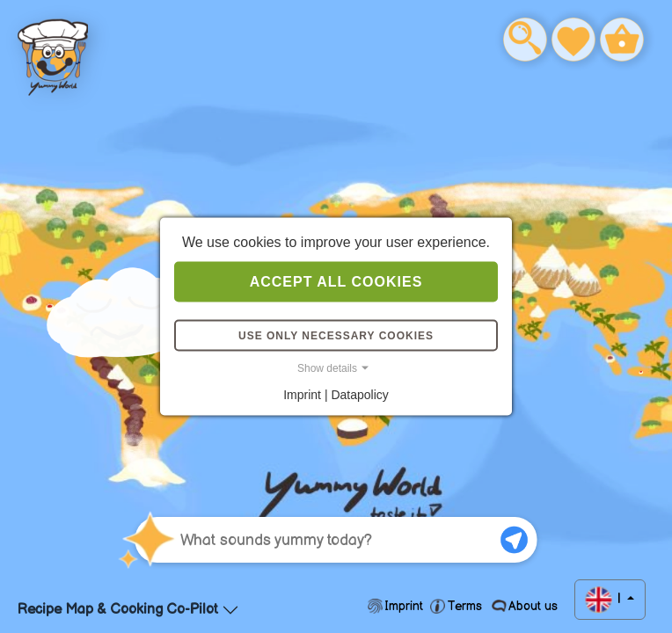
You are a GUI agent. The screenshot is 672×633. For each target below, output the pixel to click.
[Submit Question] (515, 540)
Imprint (404, 606)
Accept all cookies (336, 282)
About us (531, 606)
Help (49, 48)
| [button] (619, 599)
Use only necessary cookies (336, 336)
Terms (464, 606)
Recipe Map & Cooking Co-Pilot (118, 610)
